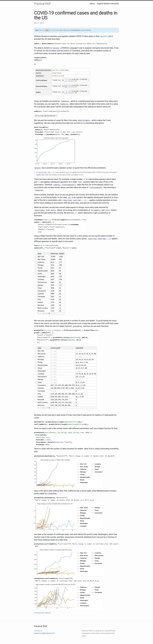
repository (104, 36)
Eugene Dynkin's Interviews (108, 4)
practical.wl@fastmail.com (44, 633)
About (92, 4)
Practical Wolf (42, 4)
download (75, 30)
